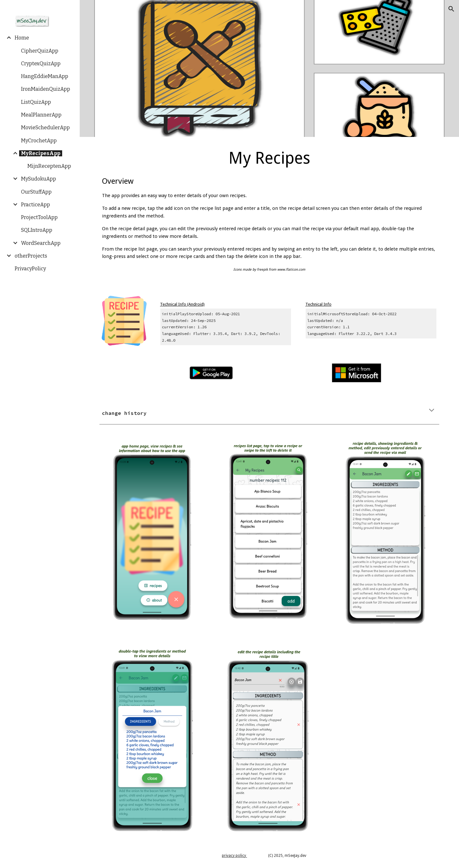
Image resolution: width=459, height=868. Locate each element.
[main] (270, 213)
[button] (451, 9)
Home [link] (22, 38)
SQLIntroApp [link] (37, 230)
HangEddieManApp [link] (45, 76)
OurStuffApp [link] (36, 192)
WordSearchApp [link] (41, 243)
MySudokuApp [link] (39, 179)
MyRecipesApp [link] (41, 153)
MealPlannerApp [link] (41, 115)
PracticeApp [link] (36, 205)
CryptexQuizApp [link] (41, 64)
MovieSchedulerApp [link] (45, 128)
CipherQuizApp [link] (40, 51)
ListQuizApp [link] (36, 102)
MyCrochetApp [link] (39, 141)
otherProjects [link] (31, 256)
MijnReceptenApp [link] (49, 166)
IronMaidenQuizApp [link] (46, 89)
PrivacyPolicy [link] (30, 269)
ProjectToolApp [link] (39, 217)
